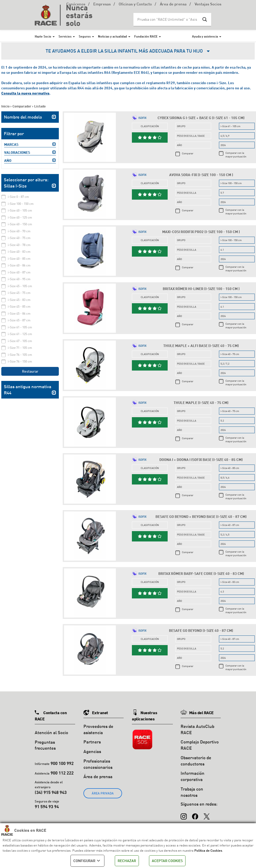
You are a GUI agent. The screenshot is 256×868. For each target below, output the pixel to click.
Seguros (85, 36)
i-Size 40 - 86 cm (19, 265)
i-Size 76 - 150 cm (20, 361)
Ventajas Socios (208, 5)
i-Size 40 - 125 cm (20, 217)
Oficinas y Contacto (135, 5)
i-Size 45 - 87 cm (19, 320)
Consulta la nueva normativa (25, 93)
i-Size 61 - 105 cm (20, 327)
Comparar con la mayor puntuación (236, 155)
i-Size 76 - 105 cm (20, 355)
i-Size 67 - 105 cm (20, 341)
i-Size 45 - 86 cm (19, 313)
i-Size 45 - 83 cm (19, 300)
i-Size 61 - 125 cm (20, 334)
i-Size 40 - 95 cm (19, 279)
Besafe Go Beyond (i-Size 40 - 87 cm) (201, 630)
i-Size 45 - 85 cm (19, 306)
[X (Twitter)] (207, 814)
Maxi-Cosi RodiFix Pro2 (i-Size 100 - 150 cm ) (201, 232)
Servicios (65, 36)
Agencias (92, 751)
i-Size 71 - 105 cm (20, 348)
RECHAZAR (127, 861)
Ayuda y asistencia (205, 36)
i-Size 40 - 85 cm (19, 259)
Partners (92, 742)
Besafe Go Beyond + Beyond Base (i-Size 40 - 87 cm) (201, 516)
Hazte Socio (43, 36)
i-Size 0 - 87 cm (18, 197)
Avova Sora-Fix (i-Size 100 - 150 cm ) (201, 175)
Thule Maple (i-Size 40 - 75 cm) (201, 403)
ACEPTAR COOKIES (167, 861)
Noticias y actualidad (112, 36)
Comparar (188, 153)
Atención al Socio (51, 732)
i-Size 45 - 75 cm (19, 293)
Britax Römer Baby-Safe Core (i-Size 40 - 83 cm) (201, 573)
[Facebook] (195, 814)
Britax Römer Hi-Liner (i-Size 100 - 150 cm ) (201, 289)
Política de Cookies (208, 850)
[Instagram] (184, 814)
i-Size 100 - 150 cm (21, 204)
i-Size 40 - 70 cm (19, 231)
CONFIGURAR (87, 861)
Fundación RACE (146, 36)
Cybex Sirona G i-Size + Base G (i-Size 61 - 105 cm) (201, 118)
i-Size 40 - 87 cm (19, 272)
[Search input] (167, 19)
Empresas (102, 5)
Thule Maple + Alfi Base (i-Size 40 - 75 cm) (201, 346)
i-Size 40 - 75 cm (19, 238)
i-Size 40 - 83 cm (19, 252)
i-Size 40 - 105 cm (20, 210)
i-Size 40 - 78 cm (19, 245)
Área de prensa (173, 5)
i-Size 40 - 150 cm (20, 224)
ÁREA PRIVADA (103, 793)
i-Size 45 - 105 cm (20, 286)
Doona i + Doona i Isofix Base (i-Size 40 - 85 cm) (201, 460)
